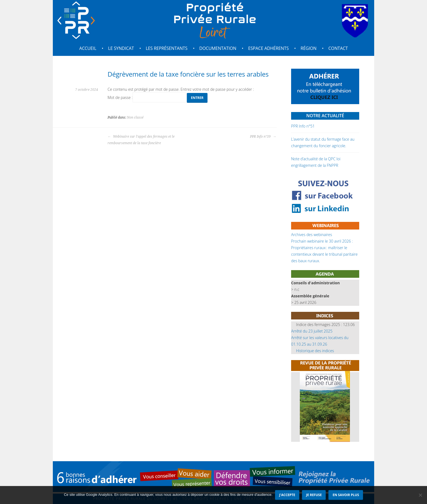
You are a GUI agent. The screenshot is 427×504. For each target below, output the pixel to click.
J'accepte (287, 495)
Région (309, 48)
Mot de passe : (147, 97)
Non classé (135, 117)
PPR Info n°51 (303, 126)
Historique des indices (315, 351)
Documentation (218, 48)
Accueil (88, 48)
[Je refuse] (420, 495)
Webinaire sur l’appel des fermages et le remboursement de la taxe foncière (141, 140)
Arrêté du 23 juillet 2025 (312, 331)
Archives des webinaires (312, 235)
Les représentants (167, 48)
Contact (338, 48)
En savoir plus (346, 495)
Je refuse (314, 495)
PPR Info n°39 (263, 137)
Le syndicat (121, 48)
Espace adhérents (268, 48)
